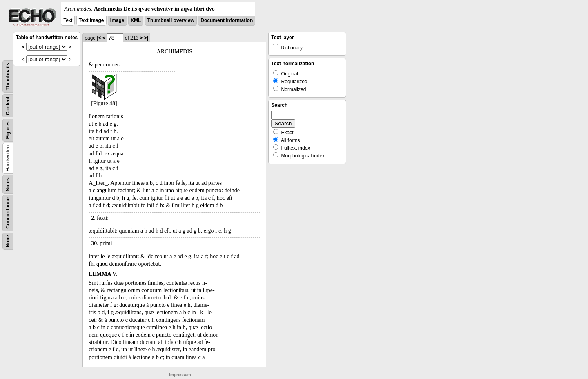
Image (117, 20)
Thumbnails (8, 76)
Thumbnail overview (171, 20)
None (8, 241)
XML (136, 20)
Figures (8, 130)
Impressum (180, 375)
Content (8, 106)
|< (99, 38)
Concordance (8, 213)
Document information (227, 20)
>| (146, 38)
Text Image (91, 20)
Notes (8, 184)
